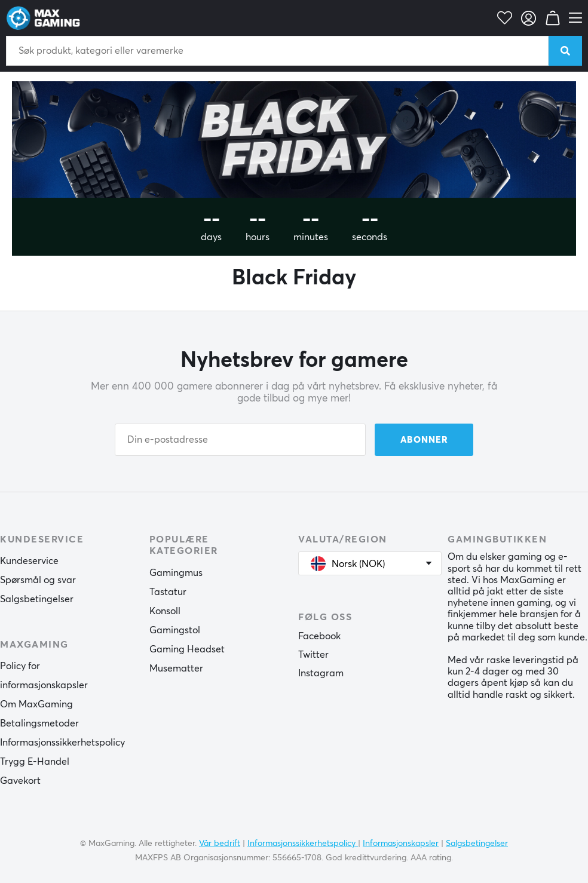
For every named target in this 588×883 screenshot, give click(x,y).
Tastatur (168, 592)
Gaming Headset (187, 649)
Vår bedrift (220, 844)
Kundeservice (29, 561)
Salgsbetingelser (37, 599)
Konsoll (165, 611)
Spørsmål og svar (38, 580)
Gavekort (20, 781)
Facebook (319, 636)
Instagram (321, 673)
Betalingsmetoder (39, 723)
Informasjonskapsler (401, 844)
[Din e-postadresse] (240, 440)
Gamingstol (175, 630)
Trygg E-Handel (35, 762)
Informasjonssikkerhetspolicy (62, 743)
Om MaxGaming (36, 704)
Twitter (313, 655)
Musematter (176, 669)
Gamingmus (176, 573)
